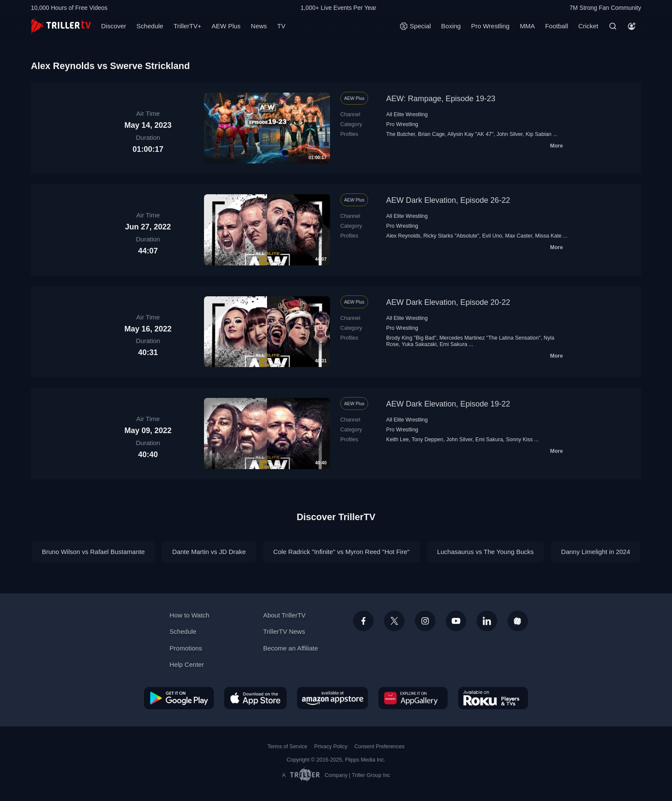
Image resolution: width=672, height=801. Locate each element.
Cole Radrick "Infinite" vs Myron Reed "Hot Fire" (342, 552)
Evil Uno (492, 236)
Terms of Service (287, 747)
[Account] (632, 26)
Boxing (451, 26)
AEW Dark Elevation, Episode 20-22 (448, 302)
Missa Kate (549, 236)
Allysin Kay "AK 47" (470, 134)
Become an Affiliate (291, 648)
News (259, 26)
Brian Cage (431, 134)
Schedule (150, 26)
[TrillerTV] (61, 26)
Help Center (187, 664)
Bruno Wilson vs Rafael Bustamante (93, 552)
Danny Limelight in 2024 (595, 552)
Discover (114, 26)
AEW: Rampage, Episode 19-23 (441, 99)
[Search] (613, 26)
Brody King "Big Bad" (411, 338)
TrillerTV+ (187, 26)
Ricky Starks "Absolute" (451, 236)
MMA (527, 26)
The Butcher (400, 134)
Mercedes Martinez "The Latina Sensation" (490, 338)
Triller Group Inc (371, 775)
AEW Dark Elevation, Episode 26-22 (448, 200)
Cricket (588, 26)
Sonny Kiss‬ (519, 440)
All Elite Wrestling (407, 114)
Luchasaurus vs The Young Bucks (486, 552)
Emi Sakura (454, 344)
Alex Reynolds (403, 236)
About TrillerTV (284, 615)
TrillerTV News (284, 631)
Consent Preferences (379, 747)
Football (556, 26)
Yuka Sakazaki (419, 344)
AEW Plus (226, 26)
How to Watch (190, 615)
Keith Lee (397, 440)
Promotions (186, 648)
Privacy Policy (331, 747)
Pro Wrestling (490, 26)
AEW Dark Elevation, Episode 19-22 (448, 404)
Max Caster (518, 236)
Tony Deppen (428, 440)
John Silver (509, 134)
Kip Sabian (538, 134)
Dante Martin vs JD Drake (209, 552)
